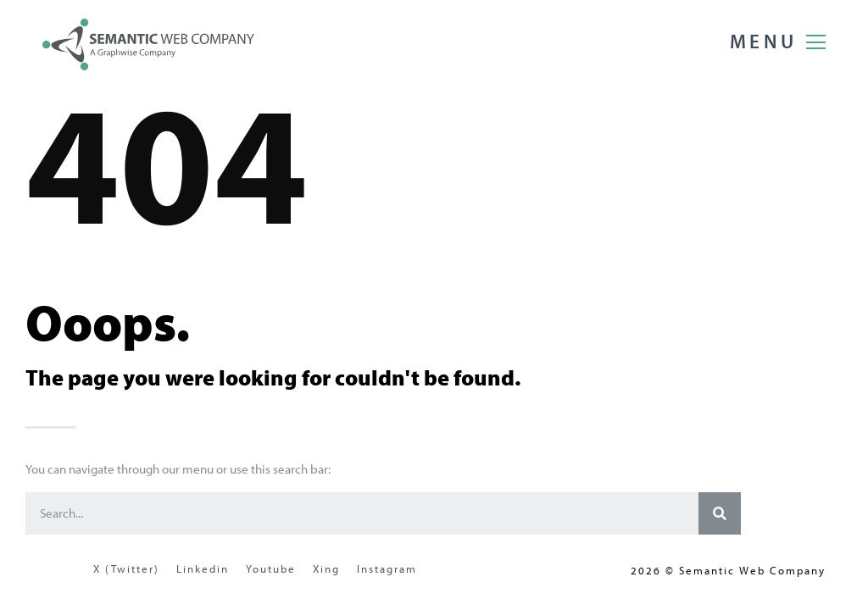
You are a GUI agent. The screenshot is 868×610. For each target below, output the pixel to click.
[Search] (720, 513)
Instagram (387, 568)
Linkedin (203, 568)
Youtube (271, 568)
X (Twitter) (126, 568)
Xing (326, 568)
